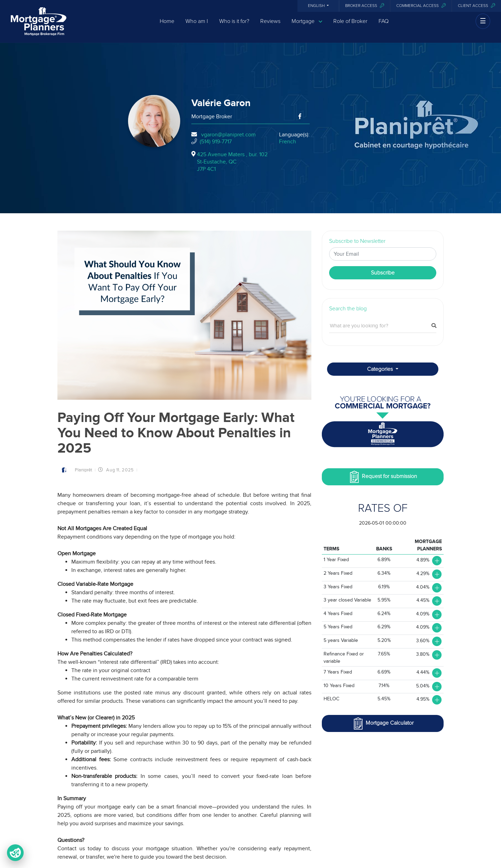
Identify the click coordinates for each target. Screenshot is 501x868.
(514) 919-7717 (216, 142)
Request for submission (383, 477)
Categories (381, 369)
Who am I (197, 25)
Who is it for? (234, 25)
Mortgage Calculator (383, 723)
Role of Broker (350, 25)
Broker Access (365, 6)
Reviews (270, 25)
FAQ (384, 25)
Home (167, 25)
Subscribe (383, 273)
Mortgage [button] (307, 26)
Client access (476, 6)
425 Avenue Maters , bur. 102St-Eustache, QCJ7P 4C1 (232, 162)
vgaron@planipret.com (228, 135)
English (317, 6)
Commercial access (421, 6)
